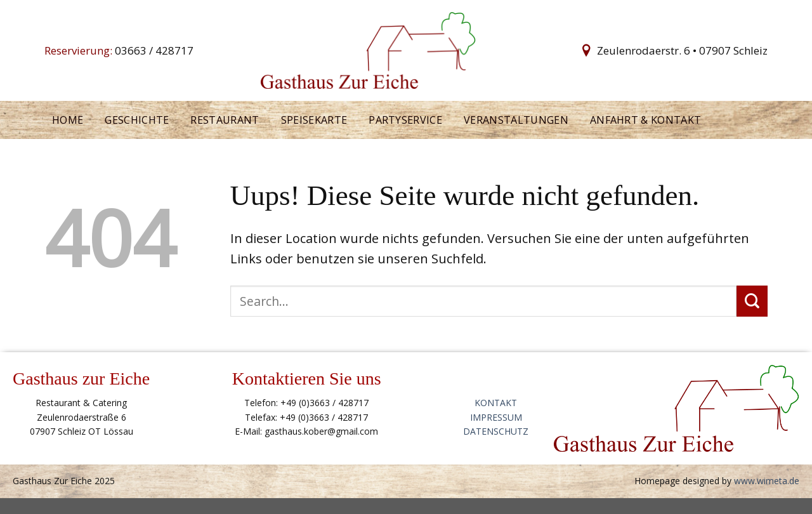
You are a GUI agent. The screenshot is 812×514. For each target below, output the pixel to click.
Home (68, 120)
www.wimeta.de (767, 481)
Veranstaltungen (516, 120)
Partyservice (405, 120)
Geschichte (137, 120)
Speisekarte (314, 120)
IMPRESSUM (496, 417)
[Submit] (752, 301)
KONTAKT (496, 403)
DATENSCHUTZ (496, 431)
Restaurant (225, 120)
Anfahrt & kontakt (645, 120)
